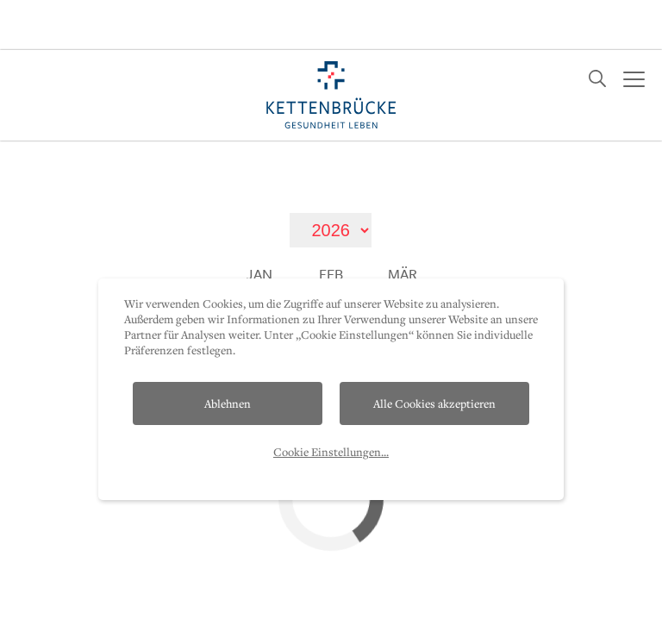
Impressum (273, 627)
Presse (362, 627)
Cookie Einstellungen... (331, 402)
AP (425, 627)
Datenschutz (163, 627)
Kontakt (61, 627)
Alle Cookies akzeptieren (434, 353)
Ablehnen (228, 353)
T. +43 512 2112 (515, 626)
